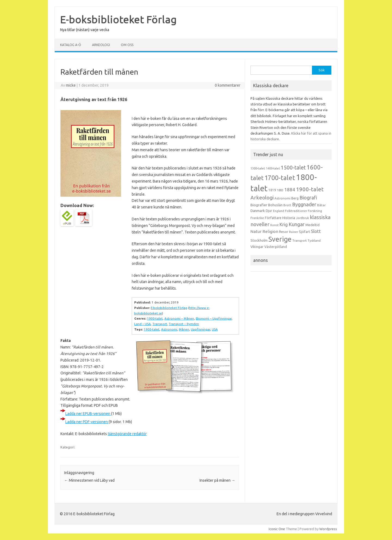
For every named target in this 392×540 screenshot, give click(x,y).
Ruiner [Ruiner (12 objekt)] (294, 232)
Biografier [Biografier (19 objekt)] (259, 205)
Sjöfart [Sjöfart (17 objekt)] (304, 232)
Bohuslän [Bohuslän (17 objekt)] (275, 205)
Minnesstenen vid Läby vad (89, 480)
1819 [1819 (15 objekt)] (272, 190)
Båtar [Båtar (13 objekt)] (321, 205)
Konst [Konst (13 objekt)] (275, 225)
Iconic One (277, 529)
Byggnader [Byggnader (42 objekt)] (304, 204)
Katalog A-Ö (71, 45)
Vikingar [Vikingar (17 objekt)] (257, 247)
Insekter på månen (217, 480)
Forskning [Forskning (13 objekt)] (315, 211)
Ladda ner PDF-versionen (87, 422)
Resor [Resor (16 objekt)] (284, 232)
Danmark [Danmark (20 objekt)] (258, 211)
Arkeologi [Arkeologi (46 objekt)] (262, 198)
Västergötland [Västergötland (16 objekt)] (276, 247)
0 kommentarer (228, 85)
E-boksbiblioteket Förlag (118, 19)
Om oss (127, 45)
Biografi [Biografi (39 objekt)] (308, 198)
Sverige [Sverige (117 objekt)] (280, 239)
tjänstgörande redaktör (127, 434)
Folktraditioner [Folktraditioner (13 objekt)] (296, 211)
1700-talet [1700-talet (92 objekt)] (280, 178)
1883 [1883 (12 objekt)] (280, 190)
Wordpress (328, 529)
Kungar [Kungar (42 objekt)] (297, 224)
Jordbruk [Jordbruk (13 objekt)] (302, 218)
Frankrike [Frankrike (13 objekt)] (257, 218)
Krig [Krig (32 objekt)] (284, 224)
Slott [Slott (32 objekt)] (316, 231)
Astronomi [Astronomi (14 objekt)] (282, 198)
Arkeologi (101, 45)
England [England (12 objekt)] (279, 211)
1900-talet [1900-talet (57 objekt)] (310, 189)
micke (71, 85)
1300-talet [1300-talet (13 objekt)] (258, 168)
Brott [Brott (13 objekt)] (287, 205)
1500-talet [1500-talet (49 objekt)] (293, 168)
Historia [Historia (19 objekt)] (289, 218)
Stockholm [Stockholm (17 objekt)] (259, 240)
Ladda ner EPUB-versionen (88, 414)
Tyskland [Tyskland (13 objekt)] (314, 241)
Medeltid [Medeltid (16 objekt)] (313, 225)
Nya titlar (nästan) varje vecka (85, 30)
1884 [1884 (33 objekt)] (290, 189)
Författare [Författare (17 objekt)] (273, 218)
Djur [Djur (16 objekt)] (269, 211)
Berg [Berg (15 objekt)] (295, 198)
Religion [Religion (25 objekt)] (270, 231)
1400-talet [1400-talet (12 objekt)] (273, 168)
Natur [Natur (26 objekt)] (256, 231)
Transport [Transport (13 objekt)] (300, 241)
